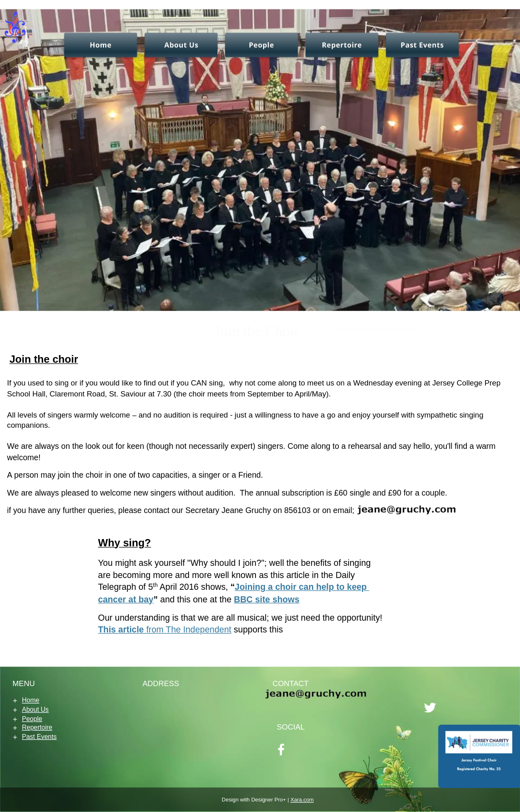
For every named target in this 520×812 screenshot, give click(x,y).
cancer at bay (126, 599)
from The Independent (187, 630)
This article (121, 630)
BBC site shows (267, 599)
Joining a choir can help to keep (302, 587)
